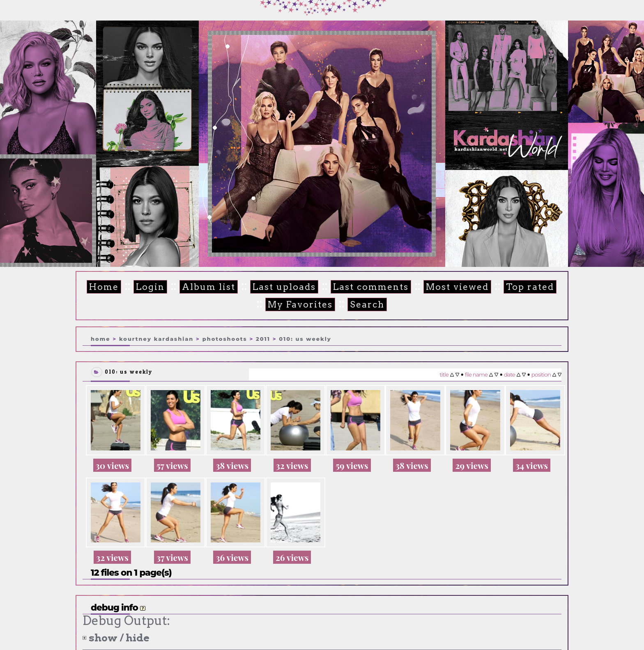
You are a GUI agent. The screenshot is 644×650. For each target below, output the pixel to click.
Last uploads (282, 287)
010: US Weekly (305, 338)
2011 (263, 338)
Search (361, 304)
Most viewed (449, 287)
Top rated (519, 287)
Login (153, 287)
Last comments (366, 287)
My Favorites (297, 304)
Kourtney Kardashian (156, 338)
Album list (209, 287)
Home (107, 287)
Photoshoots (225, 338)
